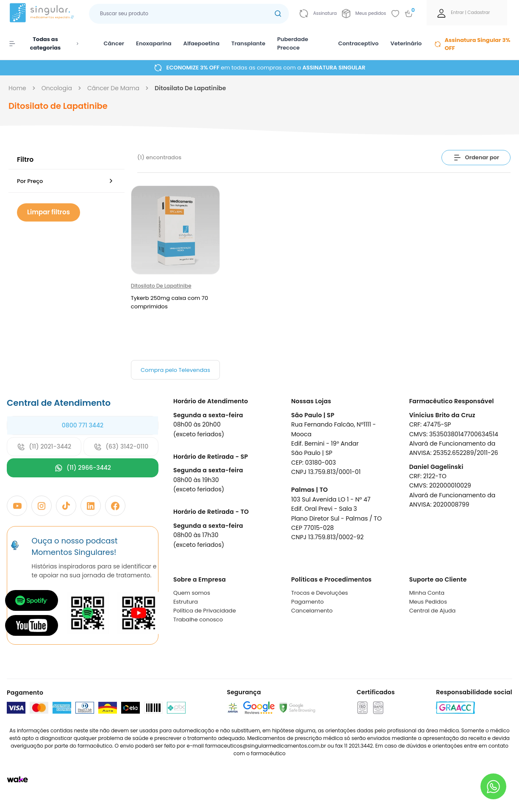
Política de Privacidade (205, 611)
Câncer (114, 43)
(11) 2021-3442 (44, 447)
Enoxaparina (154, 43)
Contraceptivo (358, 43)
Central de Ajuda (433, 611)
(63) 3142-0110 (121, 447)
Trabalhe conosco (198, 619)
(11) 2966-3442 (83, 468)
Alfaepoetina (201, 43)
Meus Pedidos (428, 602)
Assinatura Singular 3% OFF (472, 44)
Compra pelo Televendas (175, 370)
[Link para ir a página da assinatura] (318, 14)
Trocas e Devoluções (319, 593)
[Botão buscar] (278, 14)
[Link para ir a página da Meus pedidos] (364, 14)
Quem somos (192, 593)
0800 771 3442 (83, 425)
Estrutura (186, 602)
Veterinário (406, 43)
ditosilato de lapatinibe (190, 88)
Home (17, 88)
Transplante (248, 43)
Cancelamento (312, 611)
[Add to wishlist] (395, 14)
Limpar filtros (49, 212)
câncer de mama (113, 88)
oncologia (57, 88)
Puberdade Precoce (293, 43)
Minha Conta (427, 593)
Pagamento (307, 602)
